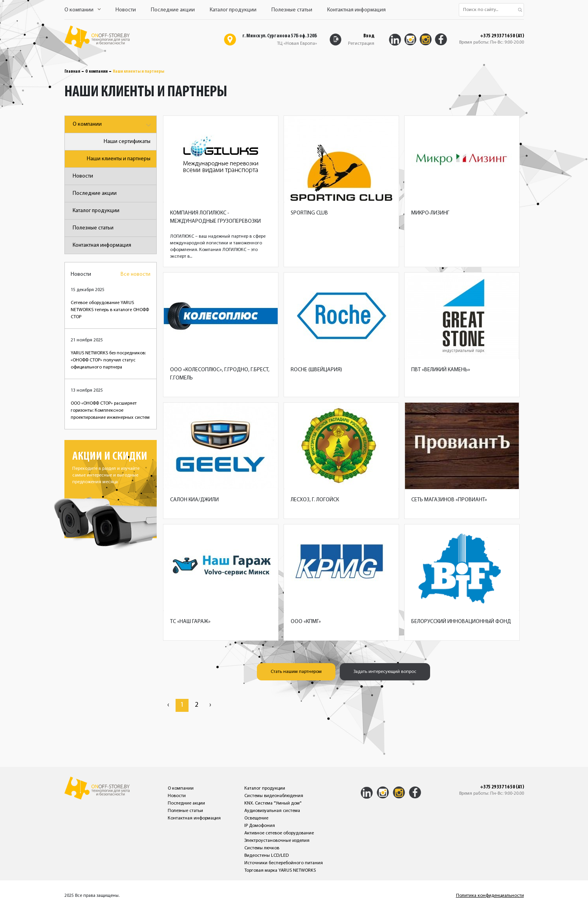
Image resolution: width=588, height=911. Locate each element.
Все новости (136, 274)
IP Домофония (260, 826)
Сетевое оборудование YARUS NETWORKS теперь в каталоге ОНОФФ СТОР (110, 310)
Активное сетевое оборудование (279, 833)
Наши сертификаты (127, 142)
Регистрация (361, 44)
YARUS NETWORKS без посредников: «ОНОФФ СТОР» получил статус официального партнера (108, 360)
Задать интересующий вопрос (385, 672)
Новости (126, 10)
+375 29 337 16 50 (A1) (502, 36)
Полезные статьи (292, 10)
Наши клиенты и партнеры (119, 159)
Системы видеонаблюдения (274, 796)
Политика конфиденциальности (490, 896)
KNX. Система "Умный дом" (273, 803)
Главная (72, 71)
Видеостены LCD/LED (267, 856)
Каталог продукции (233, 10)
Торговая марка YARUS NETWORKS (280, 871)
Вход (369, 36)
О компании (82, 10)
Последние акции (173, 10)
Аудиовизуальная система (272, 811)
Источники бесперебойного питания (284, 863)
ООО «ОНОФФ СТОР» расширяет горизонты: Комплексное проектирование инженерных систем (110, 411)
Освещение (256, 818)
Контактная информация (356, 10)
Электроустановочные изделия (277, 841)
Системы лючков (262, 848)
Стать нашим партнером (296, 672)
